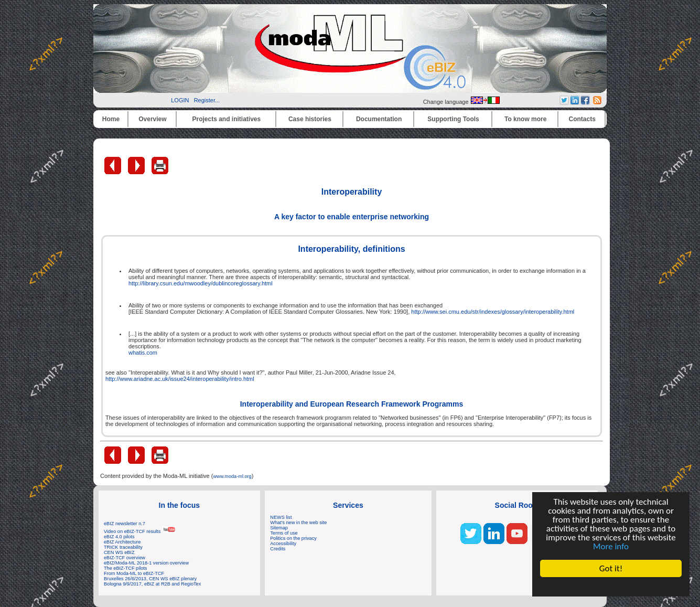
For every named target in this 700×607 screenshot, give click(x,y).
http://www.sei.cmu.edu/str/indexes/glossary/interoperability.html (493, 312)
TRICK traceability (123, 547)
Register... (207, 100)
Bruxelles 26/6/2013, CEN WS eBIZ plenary (150, 579)
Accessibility (283, 544)
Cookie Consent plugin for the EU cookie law (611, 587)
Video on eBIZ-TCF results (140, 531)
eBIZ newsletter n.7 (125, 524)
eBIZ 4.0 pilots (119, 537)
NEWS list (281, 517)
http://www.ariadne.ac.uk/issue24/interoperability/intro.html (180, 379)
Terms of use (284, 533)
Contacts (582, 119)
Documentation (379, 119)
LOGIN (180, 100)
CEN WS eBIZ (119, 552)
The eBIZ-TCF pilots (125, 568)
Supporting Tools (453, 119)
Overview (152, 119)
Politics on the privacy (293, 538)
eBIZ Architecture (122, 542)
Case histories (310, 119)
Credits (278, 549)
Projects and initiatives (226, 119)
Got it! (611, 568)
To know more (525, 119)
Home (111, 119)
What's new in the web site (298, 523)
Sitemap (279, 528)
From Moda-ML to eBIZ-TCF (134, 573)
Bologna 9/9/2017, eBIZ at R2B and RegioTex (152, 584)
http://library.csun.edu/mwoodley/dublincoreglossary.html (201, 283)
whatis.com (143, 353)
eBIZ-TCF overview (125, 558)
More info (611, 546)
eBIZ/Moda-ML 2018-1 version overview (146, 563)
